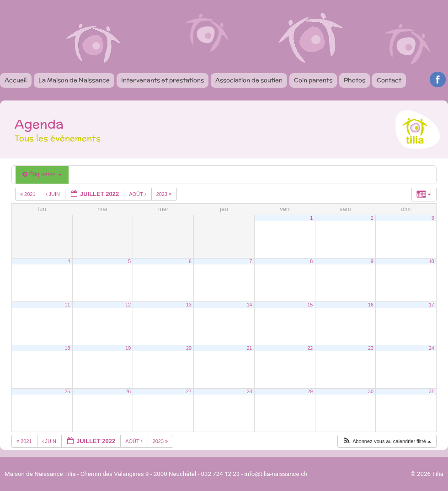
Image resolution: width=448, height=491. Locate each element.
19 (128, 348)
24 (432, 348)
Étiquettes (42, 174)
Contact (389, 80)
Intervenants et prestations (163, 80)
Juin (54, 194)
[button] (387, 441)
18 (68, 348)
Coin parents (313, 80)
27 (189, 391)
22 (310, 348)
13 (189, 305)
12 (128, 305)
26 (128, 391)
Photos (355, 80)
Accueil (16, 80)
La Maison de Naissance (74, 80)
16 (371, 305)
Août (138, 194)
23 (371, 348)
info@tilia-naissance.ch (276, 474)
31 (432, 391)
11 (68, 305)
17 (432, 305)
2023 (165, 194)
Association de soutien (249, 80)
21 (250, 348)
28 (250, 391)
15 (310, 305)
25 (68, 391)
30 (371, 391)
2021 (29, 194)
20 (189, 348)
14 (250, 305)
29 (310, 391)
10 (432, 261)
